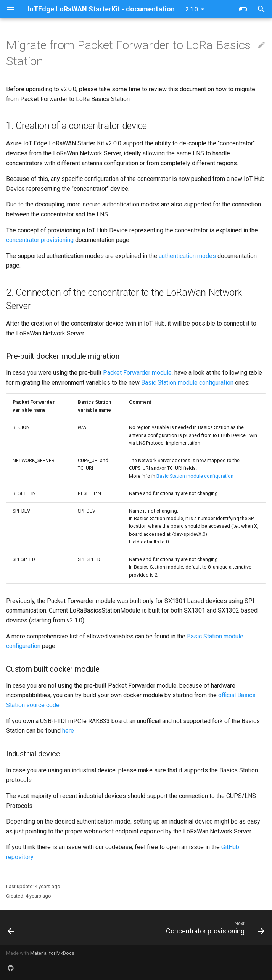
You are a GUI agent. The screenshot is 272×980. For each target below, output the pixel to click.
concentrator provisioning (40, 240)
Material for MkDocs (52, 953)
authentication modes (187, 256)
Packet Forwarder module (137, 373)
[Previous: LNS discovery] (11, 927)
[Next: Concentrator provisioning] (214, 927)
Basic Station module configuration (187, 383)
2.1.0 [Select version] (192, 9)
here (68, 731)
